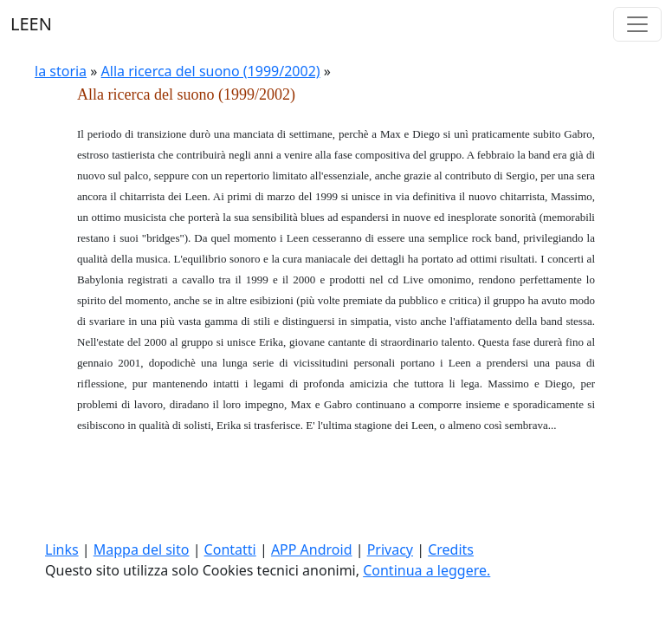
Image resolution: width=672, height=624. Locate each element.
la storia (61, 71)
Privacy (390, 549)
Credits (451, 549)
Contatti (230, 549)
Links (62, 549)
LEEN (31, 24)
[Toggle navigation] (637, 24)
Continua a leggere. (426, 570)
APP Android (312, 549)
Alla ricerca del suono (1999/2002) (211, 71)
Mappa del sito (142, 549)
